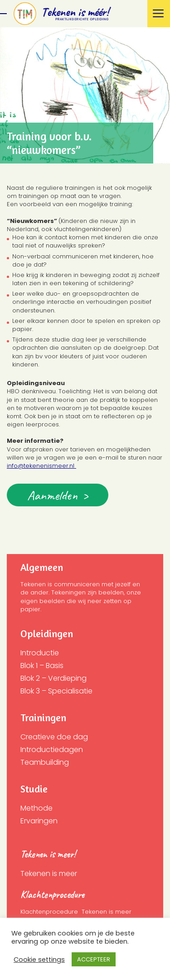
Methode (36, 808)
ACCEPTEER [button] (94, 959)
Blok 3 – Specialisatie (56, 691)
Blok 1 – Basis (42, 666)
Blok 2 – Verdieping (53, 678)
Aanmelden (52, 495)
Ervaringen (39, 821)
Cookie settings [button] (39, 960)
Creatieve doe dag (54, 737)
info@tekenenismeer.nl (41, 466)
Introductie (40, 653)
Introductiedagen (52, 750)
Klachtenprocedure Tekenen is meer (76, 912)
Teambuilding (45, 762)
